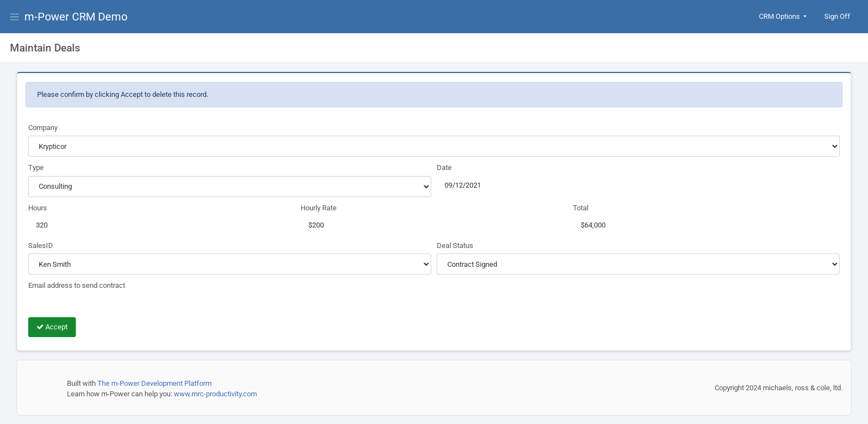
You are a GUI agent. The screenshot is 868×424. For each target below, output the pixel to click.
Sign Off (837, 16)
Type (36, 167)
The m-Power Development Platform (154, 383)
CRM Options (780, 16)
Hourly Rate (319, 208)
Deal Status (455, 245)
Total (581, 208)
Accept (52, 327)
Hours (38, 208)
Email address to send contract (77, 285)
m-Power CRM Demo (76, 17)
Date (444, 167)
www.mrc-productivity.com (215, 394)
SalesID (41, 245)
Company (43, 128)
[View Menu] (17, 17)
